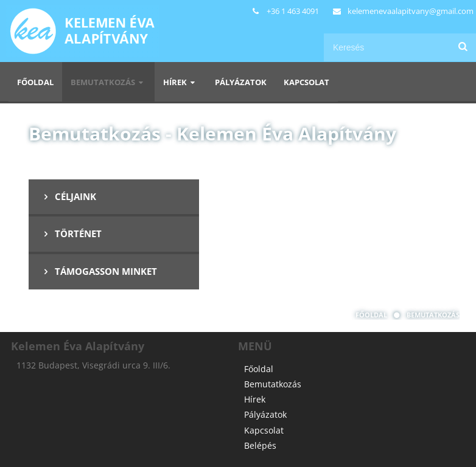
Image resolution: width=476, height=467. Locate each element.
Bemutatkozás (108, 82)
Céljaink (68, 196)
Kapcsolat (306, 82)
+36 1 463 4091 (293, 11)
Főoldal (35, 82)
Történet (71, 233)
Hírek (180, 82)
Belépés (260, 445)
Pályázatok (241, 82)
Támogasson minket (98, 271)
